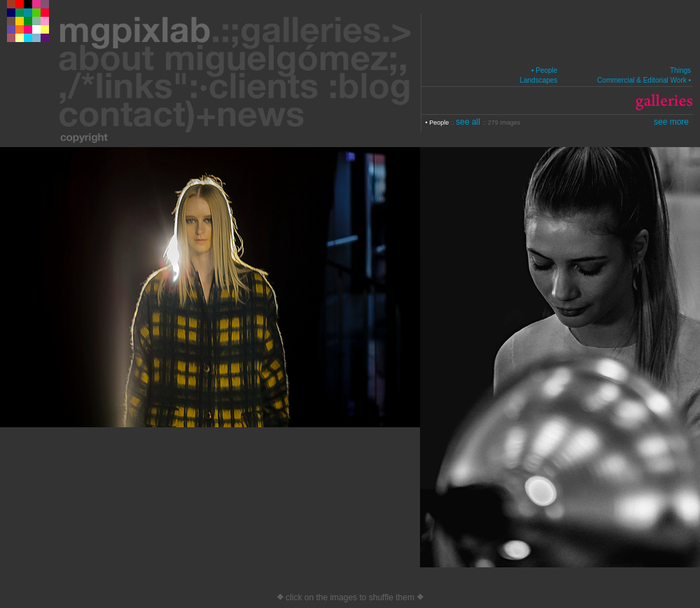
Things (680, 70)
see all (469, 122)
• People (544, 70)
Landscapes (538, 80)
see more (671, 122)
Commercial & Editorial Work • (644, 80)
